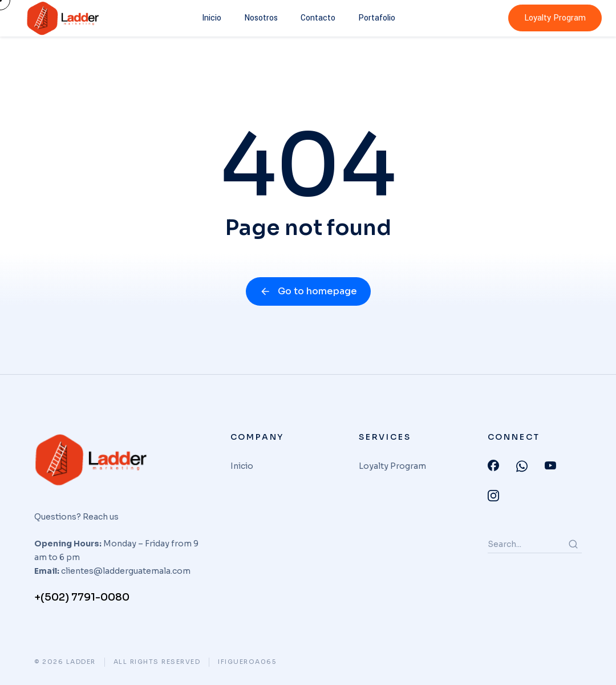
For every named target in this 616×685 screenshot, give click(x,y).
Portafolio (377, 18)
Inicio (212, 18)
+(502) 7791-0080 (82, 597)
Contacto (318, 18)
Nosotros (261, 18)
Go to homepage (308, 291)
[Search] (573, 544)
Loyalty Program (555, 18)
